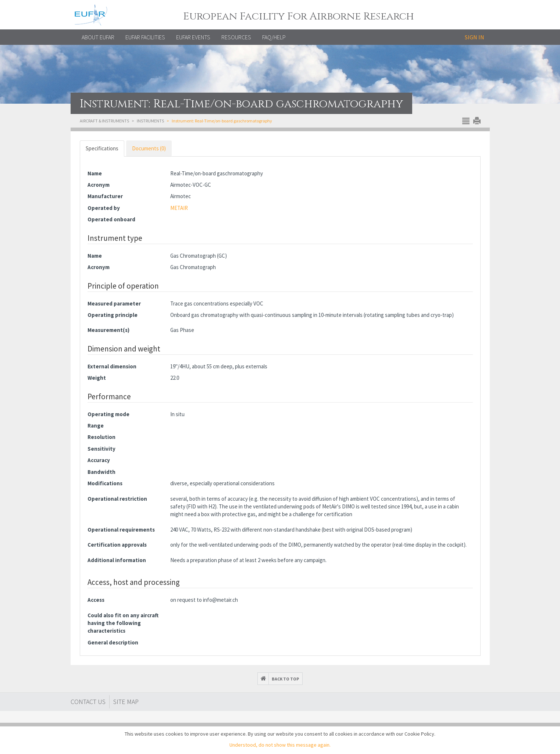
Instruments (150, 121)
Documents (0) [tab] (149, 148)
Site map (126, 702)
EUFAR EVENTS (193, 37)
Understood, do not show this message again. (280, 745)
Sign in (475, 37)
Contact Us (88, 702)
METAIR (179, 208)
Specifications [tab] (102, 148)
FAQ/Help (274, 37)
